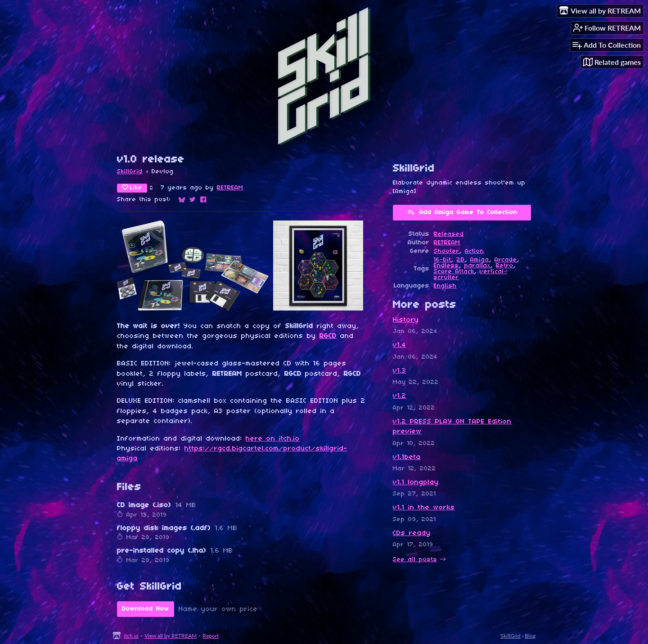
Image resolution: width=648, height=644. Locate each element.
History (406, 320)
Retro (505, 266)
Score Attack (454, 272)
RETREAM (230, 188)
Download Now (146, 609)
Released (449, 234)
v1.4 (400, 345)
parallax (477, 266)
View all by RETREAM (171, 636)
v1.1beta (407, 457)
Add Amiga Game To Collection (462, 212)
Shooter (447, 251)
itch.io (131, 636)
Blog (530, 636)
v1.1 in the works (424, 508)
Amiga (480, 260)
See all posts (415, 560)
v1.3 (400, 371)
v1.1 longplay (416, 482)
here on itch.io (273, 439)
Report (211, 636)
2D (461, 260)
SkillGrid (130, 172)
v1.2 (400, 396)
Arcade (506, 260)
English (445, 286)
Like (132, 188)
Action (475, 251)
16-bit (443, 260)
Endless (446, 266)
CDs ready (412, 533)
